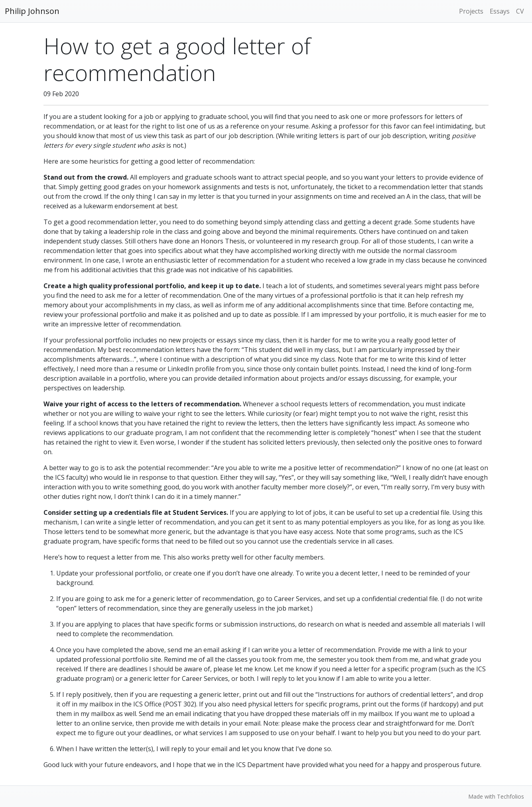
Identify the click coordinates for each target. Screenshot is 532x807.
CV (520, 11)
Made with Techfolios (496, 796)
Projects (471, 11)
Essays (500, 11)
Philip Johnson (32, 11)
